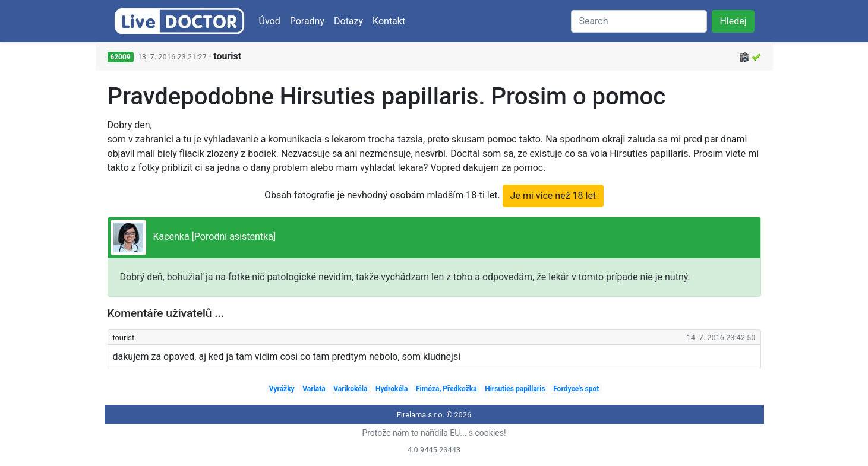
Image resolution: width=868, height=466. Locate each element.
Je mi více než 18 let (553, 196)
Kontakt (389, 21)
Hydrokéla (392, 389)
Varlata (314, 389)
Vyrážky (282, 389)
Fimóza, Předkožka (446, 389)
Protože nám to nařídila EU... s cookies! (434, 433)
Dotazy (348, 21)
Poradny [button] (307, 21)
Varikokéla (350, 389)
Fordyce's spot (576, 389)
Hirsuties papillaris (515, 389)
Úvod (270, 21)
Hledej (733, 21)
